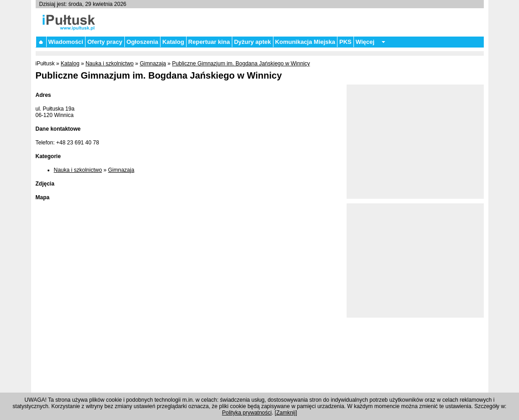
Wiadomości (66, 42)
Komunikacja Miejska (305, 42)
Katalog (173, 42)
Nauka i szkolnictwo (110, 64)
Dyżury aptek (253, 42)
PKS (345, 42)
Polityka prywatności (247, 413)
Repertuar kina (209, 42)
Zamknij (286, 413)
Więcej (365, 42)
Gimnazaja (153, 64)
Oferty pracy (105, 42)
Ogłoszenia (142, 42)
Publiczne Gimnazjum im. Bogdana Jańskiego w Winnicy (241, 64)
